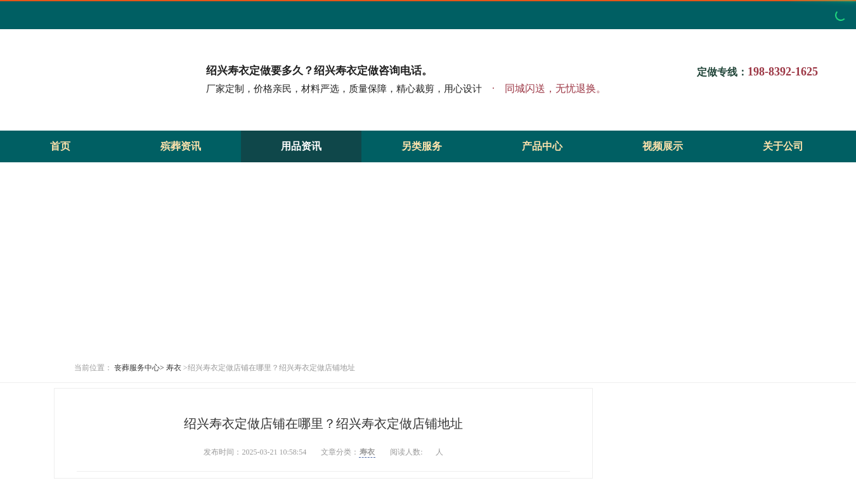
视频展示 (663, 146)
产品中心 (542, 146)
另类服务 (422, 146)
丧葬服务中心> (139, 368)
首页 (60, 146)
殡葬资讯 (181, 146)
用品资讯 (301, 146)
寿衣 (174, 368)
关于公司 (783, 146)
